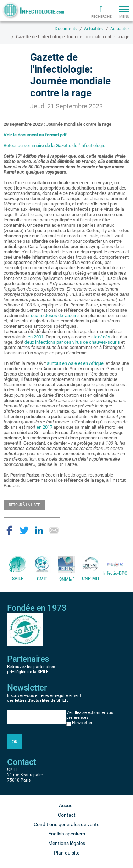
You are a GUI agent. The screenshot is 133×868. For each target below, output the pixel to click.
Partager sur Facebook (9, 530)
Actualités (94, 29)
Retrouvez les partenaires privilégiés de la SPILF (31, 669)
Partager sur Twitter (24, 530)
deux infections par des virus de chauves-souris (72, 342)
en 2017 (45, 427)
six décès (101, 337)
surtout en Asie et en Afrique (75, 363)
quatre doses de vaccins (55, 315)
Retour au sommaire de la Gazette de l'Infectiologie (54, 145)
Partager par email (54, 530)
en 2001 (36, 337)
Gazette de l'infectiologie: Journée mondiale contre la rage (73, 37)
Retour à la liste (24, 505)
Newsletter (82, 723)
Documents (66, 29)
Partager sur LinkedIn (39, 530)
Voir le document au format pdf (35, 135)
